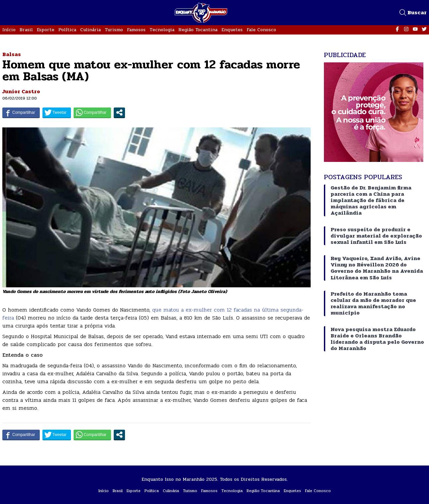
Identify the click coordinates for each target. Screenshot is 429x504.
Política (67, 30)
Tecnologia (162, 30)
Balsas (12, 54)
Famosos (136, 30)
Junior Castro (21, 91)
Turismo (114, 30)
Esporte (46, 30)
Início (9, 30)
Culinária (91, 30)
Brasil (26, 30)
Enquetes (232, 30)
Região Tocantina (198, 30)
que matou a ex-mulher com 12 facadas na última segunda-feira (153, 314)
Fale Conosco (261, 30)
